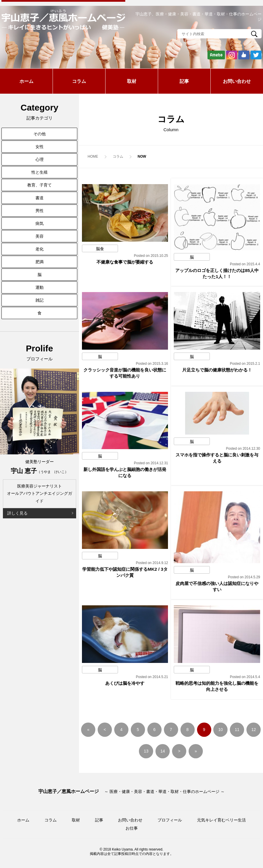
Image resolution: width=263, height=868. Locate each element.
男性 (40, 211)
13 (146, 751)
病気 (40, 223)
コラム (79, 81)
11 (237, 730)
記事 (184, 81)
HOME (93, 156)
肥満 (40, 262)
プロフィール (170, 820)
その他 (40, 134)
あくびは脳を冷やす (125, 683)
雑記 (40, 300)
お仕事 (132, 828)
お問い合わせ (237, 81)
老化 (40, 249)
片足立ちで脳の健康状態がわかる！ (217, 370)
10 (221, 730)
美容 (40, 236)
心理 (40, 159)
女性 (40, 147)
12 (254, 730)
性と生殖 (40, 172)
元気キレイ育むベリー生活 (221, 820)
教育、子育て (40, 185)
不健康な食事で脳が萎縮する (125, 262)
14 (163, 751)
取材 (132, 81)
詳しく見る (17, 513)
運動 (40, 287)
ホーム (26, 81)
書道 (40, 198)
